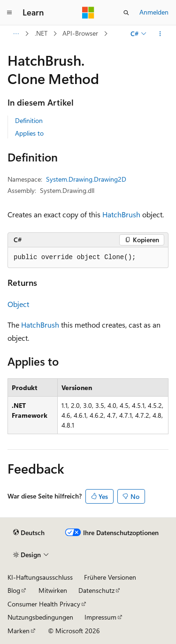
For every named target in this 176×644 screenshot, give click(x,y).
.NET (41, 33)
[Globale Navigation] (9, 13)
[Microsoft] (88, 13)
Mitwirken (53, 590)
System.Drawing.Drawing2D (86, 179)
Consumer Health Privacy (44, 604)
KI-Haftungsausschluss (40, 577)
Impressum (100, 617)
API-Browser (80, 33)
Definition (29, 120)
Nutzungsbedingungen (40, 617)
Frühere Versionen (110, 577)
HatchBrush (121, 214)
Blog (14, 590)
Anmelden (154, 12)
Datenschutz (96, 590)
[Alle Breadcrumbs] (16, 34)
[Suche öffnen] (126, 13)
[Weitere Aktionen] (160, 34)
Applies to (29, 133)
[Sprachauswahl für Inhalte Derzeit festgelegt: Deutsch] (29, 533)
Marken (19, 631)
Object (18, 304)
